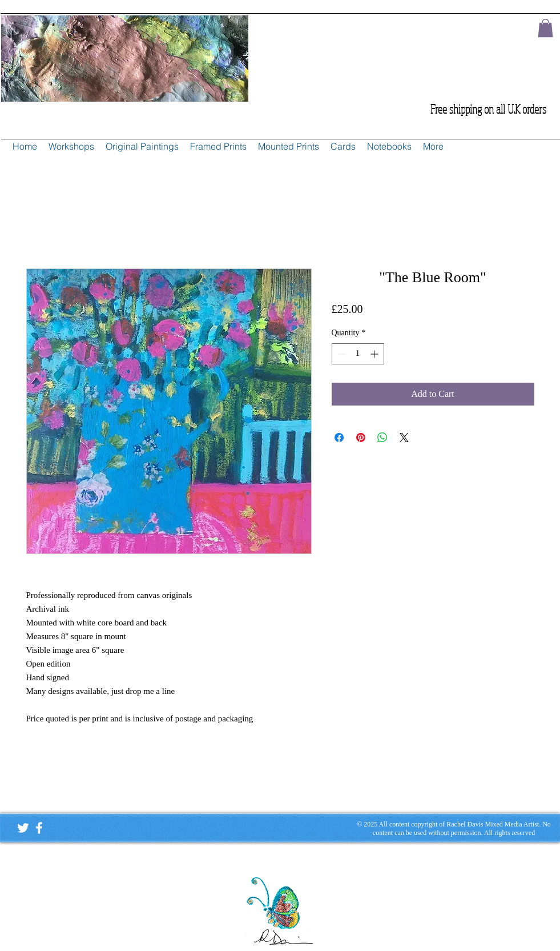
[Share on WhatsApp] (382, 438)
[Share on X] (404, 438)
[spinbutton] (358, 354)
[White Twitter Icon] (23, 828)
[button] (545, 28)
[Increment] (375, 354)
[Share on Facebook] (339, 438)
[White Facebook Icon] (39, 828)
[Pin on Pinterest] (361, 438)
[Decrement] (341, 354)
